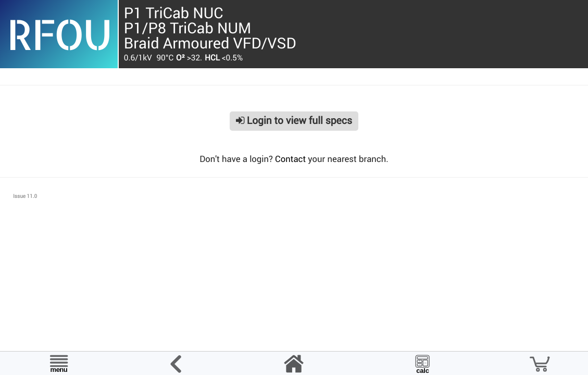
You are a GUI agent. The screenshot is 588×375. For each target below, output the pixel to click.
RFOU (59, 34)
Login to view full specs (294, 121)
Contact (290, 159)
